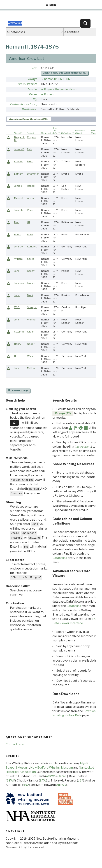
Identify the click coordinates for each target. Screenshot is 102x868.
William (18, 259)
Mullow (31, 368)
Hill (29, 222)
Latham (19, 174)
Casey (31, 271)
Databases (60, 558)
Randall (31, 186)
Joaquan (19, 283)
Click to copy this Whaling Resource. (64, 73)
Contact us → (15, 744)
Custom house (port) (24, 104)
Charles (19, 161)
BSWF (11, 781)
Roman (49, 94)
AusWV (61, 785)
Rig (35, 99)
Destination (30, 109)
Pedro (18, 234)
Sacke (31, 259)
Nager (31, 344)
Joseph (18, 210)
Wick (30, 356)
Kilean (31, 332)
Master (33, 89)
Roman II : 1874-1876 (58, 79)
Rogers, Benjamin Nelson (61, 89)
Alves (30, 198)
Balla (30, 234)
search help (18, 390)
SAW (43, 781)
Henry (18, 344)
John (17, 271)
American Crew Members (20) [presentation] (28, 119)
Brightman (33, 174)
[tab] (29, 119)
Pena (30, 210)
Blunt (30, 295)
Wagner (32, 320)
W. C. (17, 307)
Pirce (30, 161)
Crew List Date (28, 84)
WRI (34, 68)
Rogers (31, 137)
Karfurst (32, 247)
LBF (81, 781)
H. (15, 356)
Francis (31, 283)
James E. (19, 149)
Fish (30, 149)
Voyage (32, 79)
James (18, 186)
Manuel (18, 198)
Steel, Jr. (32, 307)
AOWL (63, 776)
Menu (51, 5)
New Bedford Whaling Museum (52, 768)
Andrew (19, 247)
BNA (26, 785)
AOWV (50, 776)
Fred (17, 222)
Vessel (33, 94)
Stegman (20, 332)
